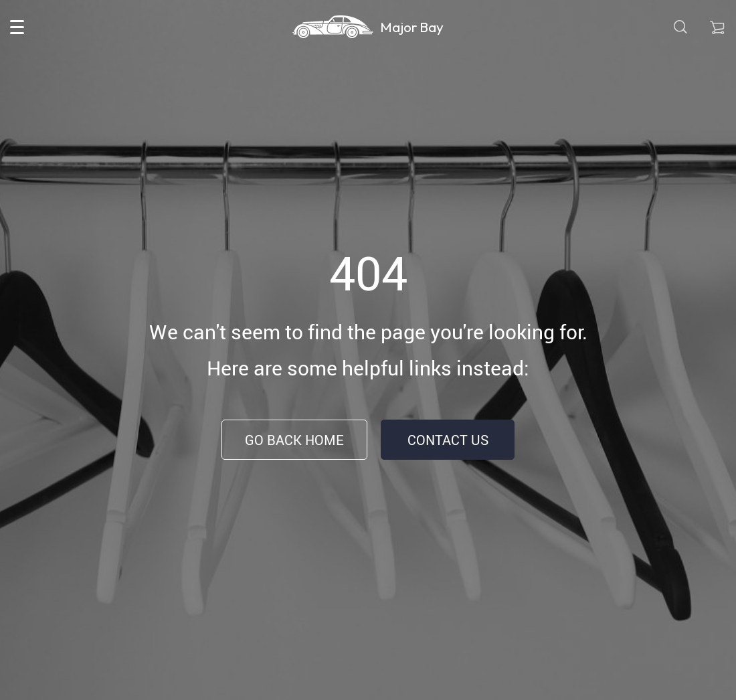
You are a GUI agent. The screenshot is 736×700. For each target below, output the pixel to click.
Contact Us (448, 440)
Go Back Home (294, 440)
